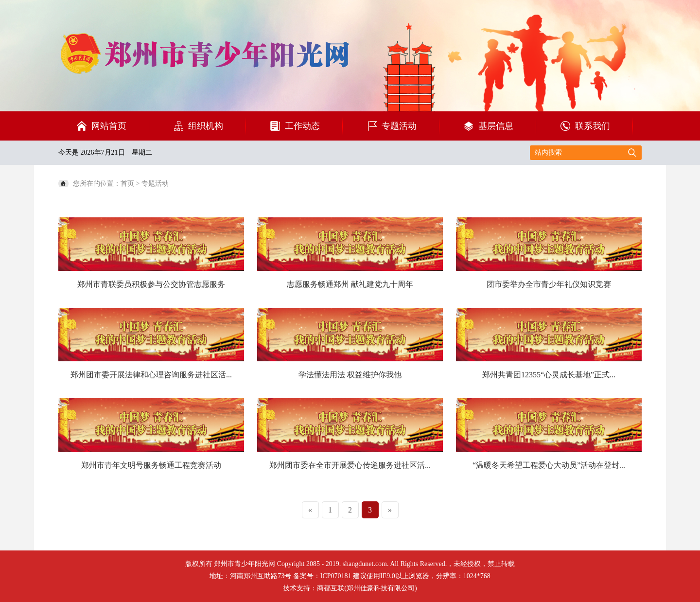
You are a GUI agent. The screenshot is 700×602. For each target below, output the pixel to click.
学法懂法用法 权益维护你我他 (350, 375)
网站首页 (109, 126)
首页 (127, 184)
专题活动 (399, 126)
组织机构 (206, 126)
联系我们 (593, 126)
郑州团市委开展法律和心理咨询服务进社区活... (151, 375)
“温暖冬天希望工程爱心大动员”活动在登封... (549, 465)
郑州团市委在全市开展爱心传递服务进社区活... (350, 465)
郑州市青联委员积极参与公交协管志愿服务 (151, 284)
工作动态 (302, 126)
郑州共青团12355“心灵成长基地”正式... (549, 375)
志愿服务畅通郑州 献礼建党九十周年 (350, 284)
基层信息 (496, 126)
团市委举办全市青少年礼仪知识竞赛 (549, 284)
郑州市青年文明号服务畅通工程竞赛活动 (151, 465)
